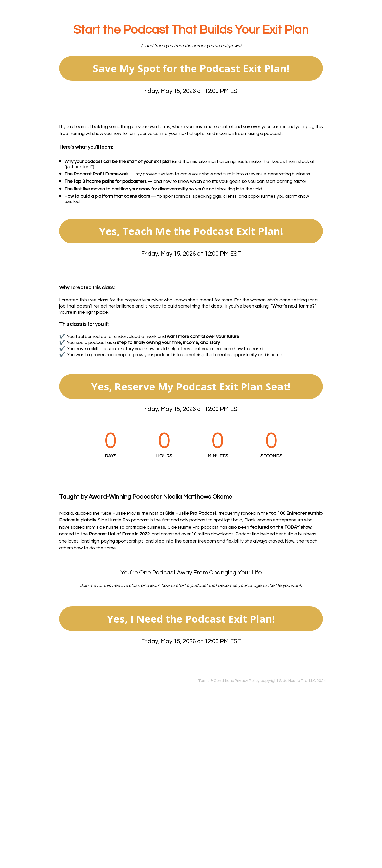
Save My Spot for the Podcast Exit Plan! (191, 68)
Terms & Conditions (216, 681)
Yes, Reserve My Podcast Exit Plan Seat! (191, 386)
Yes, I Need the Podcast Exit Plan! (191, 619)
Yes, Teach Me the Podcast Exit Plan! (191, 231)
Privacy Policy (247, 681)
